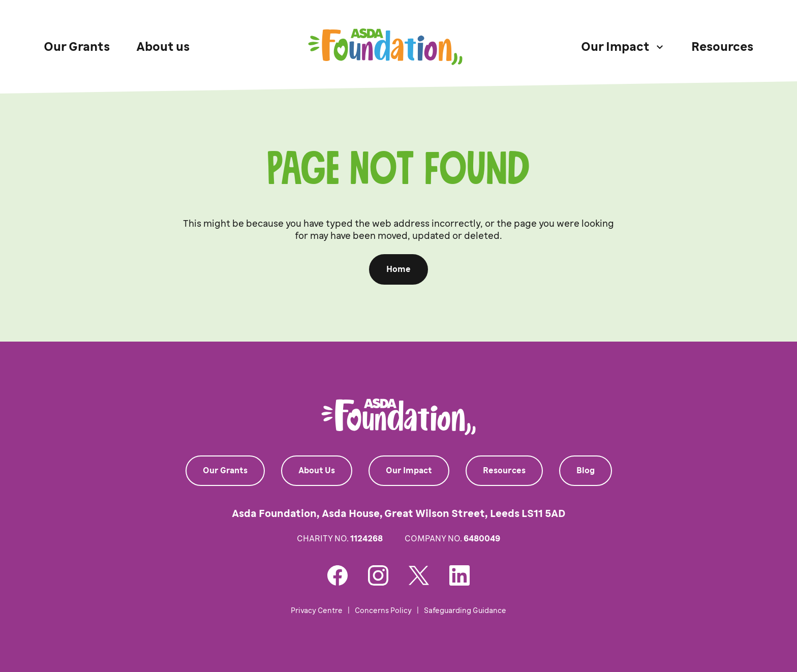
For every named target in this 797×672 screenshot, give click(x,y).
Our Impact (409, 470)
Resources (722, 47)
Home (398, 269)
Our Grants (77, 47)
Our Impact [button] (615, 47)
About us (163, 47)
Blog (586, 470)
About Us (317, 470)
